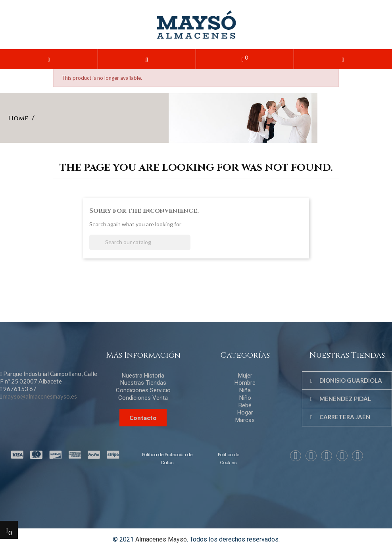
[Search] (140, 242)
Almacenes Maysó (161, 539)
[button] (147, 59)
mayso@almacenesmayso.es (40, 396)
